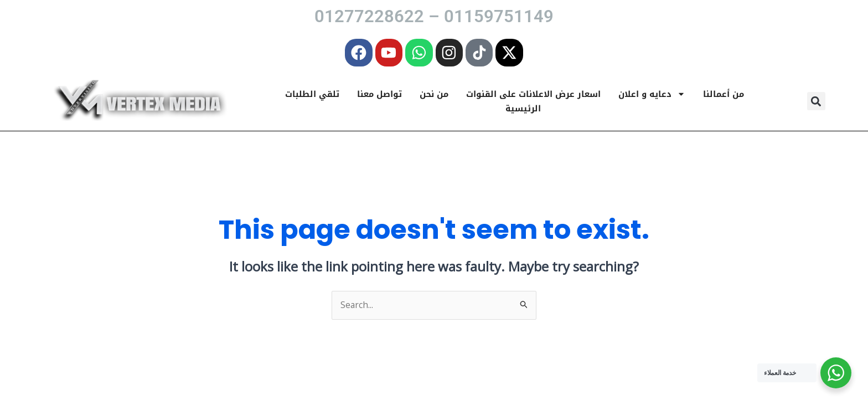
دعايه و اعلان (652, 96)
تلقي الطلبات (312, 96)
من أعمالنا (724, 96)
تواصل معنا (379, 96)
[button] (816, 104)
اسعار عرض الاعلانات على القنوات (533, 96)
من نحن (434, 96)
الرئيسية (523, 111)
